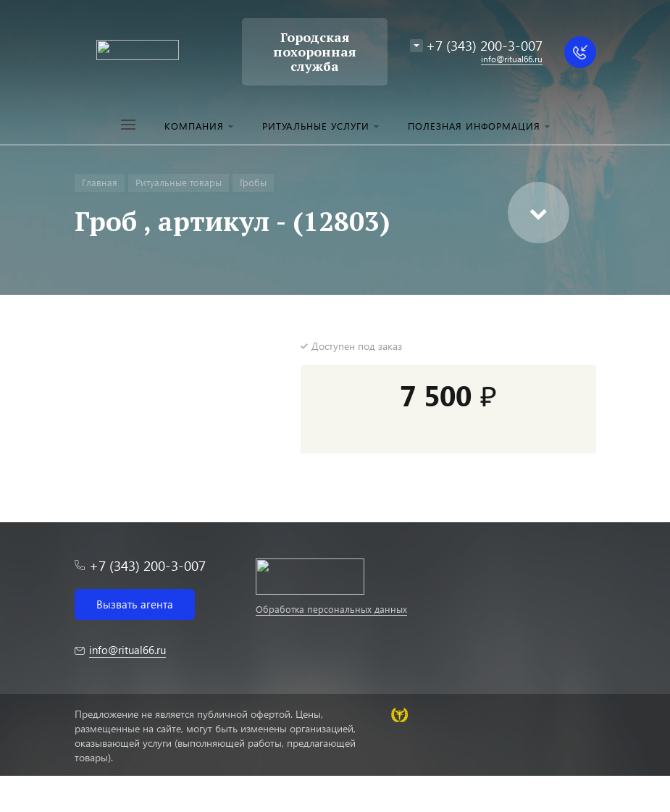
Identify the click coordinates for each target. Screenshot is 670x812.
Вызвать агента (135, 604)
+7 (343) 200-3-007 (484, 45)
